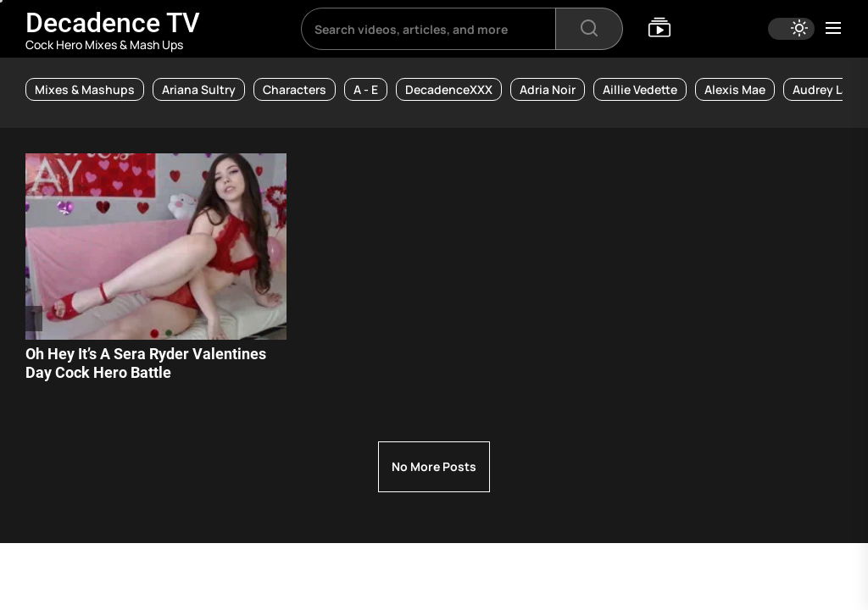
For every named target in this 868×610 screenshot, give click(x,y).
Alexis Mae (735, 89)
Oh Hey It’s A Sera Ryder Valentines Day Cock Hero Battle (146, 363)
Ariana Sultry (199, 89)
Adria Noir (548, 89)
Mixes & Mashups (85, 89)
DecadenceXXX (449, 89)
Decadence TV (113, 23)
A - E (366, 89)
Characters (295, 89)
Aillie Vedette (640, 89)
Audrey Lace (827, 89)
